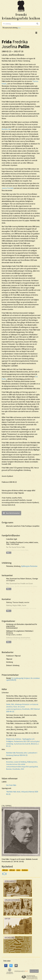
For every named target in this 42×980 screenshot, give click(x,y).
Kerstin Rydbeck (7, 476)
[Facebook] (6, 966)
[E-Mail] (16, 966)
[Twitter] (11, 966)
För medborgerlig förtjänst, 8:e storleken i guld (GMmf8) (23, 679)
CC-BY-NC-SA (16, 862)
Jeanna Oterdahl (7, 188)
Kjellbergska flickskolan (29, 566)
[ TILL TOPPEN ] (6, 806)
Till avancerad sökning (11, 28)
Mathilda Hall (6, 129)
